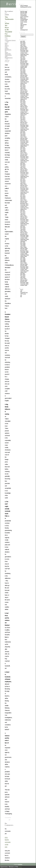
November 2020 (24, 65)
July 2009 (23, 242)
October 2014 (24, 159)
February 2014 (24, 170)
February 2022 (24, 48)
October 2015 (24, 144)
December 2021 (24, 50)
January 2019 (24, 92)
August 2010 (24, 225)
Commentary (8, 40)
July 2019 (23, 85)
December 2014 (24, 157)
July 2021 (23, 57)
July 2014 (23, 163)
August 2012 (24, 193)
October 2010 (24, 222)
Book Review (23, 14)
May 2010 (23, 229)
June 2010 (23, 228)
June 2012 (23, 196)
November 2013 (24, 174)
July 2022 (23, 41)
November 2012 (24, 190)
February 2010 (24, 233)
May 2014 (23, 166)
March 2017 (23, 121)
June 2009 (23, 243)
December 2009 (24, 235)
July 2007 (23, 274)
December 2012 (24, 188)
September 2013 (25, 176)
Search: (22, 33)
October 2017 (24, 112)
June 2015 (23, 149)
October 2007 (24, 270)
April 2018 (23, 104)
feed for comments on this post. (8, 842)
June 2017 (23, 117)
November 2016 (24, 127)
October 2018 (24, 96)
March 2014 (23, 169)
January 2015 (24, 155)
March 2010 (23, 232)
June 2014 (23, 165)
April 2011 (23, 214)
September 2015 (25, 145)
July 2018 (23, 100)
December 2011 (24, 204)
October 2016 (24, 128)
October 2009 (24, 238)
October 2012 (24, 191)
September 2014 (25, 161)
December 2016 (24, 125)
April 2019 (23, 88)
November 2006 (24, 284)
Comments (24, 292)
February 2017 (24, 123)
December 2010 (24, 220)
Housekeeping (24, 19)
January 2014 (24, 171)
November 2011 (24, 205)
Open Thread (23, 25)
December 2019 (24, 78)
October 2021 (24, 53)
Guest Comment (24, 17)
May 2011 (23, 213)
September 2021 (25, 54)
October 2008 (24, 254)
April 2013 (23, 183)
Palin (6, 47)
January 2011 (24, 218)
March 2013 (23, 184)
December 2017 (24, 109)
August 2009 (24, 241)
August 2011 (24, 209)
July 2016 (23, 132)
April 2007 (23, 277)
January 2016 (24, 140)
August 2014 (24, 162)
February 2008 (24, 264)
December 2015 (24, 141)
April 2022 (23, 45)
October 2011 (24, 207)
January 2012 (24, 203)
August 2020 (24, 67)
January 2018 (24, 108)
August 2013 (24, 178)
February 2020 (24, 75)
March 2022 (23, 47)
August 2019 (24, 83)
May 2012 (23, 197)
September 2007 (25, 271)
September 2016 (25, 129)
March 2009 (23, 247)
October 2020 (24, 66)
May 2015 (23, 150)
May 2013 (23, 182)
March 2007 (23, 279)
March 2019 (23, 90)
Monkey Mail (24, 21)
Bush (6, 43)
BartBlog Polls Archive (26, 7)
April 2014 (23, 167)
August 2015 (24, 146)
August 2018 (24, 99)
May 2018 (23, 103)
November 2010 (24, 221)
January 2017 (24, 124)
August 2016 (24, 130)
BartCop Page (24, 12)
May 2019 (23, 87)
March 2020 (23, 74)
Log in (22, 290)
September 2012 (25, 192)
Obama (7, 46)
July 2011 (23, 210)
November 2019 (24, 79)
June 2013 (23, 180)
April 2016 (23, 136)
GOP (6, 44)
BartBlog (15, 4)
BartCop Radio (24, 13)
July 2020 (23, 69)
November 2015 (24, 142)
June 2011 (23, 212)
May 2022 (23, 44)
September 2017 (25, 113)
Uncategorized (24, 30)
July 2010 (23, 226)
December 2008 (24, 251)
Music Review (24, 22)
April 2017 (23, 120)
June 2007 (23, 275)
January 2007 (24, 281)
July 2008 (23, 258)
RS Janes (6, 52)
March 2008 (23, 263)
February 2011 (24, 217)
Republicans (8, 50)
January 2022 (24, 49)
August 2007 (24, 272)
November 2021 (24, 52)
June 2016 (23, 133)
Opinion (14, 40)
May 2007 (23, 276)
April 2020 (23, 73)
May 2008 (23, 260)
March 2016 (23, 137)
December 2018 (24, 94)
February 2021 (24, 61)
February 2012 (24, 201)
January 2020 (24, 77)
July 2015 (23, 148)
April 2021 (23, 60)
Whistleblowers (9, 58)
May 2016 (23, 134)
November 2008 (24, 253)
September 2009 (25, 239)
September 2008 (25, 255)
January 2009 (24, 250)
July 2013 (23, 179)
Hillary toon (23, 18)
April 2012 (23, 199)
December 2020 (24, 64)
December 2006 (24, 283)
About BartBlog (24, 6)
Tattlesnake (8, 54)
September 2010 (25, 224)
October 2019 (24, 81)
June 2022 (23, 43)
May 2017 (23, 119)
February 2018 (24, 107)
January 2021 (24, 62)
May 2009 (23, 245)
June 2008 (23, 259)
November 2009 (24, 237)
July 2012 (23, 195)
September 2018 (25, 98)
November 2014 (24, 158)
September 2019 (25, 82)
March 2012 (23, 200)
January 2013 (24, 187)
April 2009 (23, 246)
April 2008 (23, 262)
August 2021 (24, 56)
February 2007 (24, 280)
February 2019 (24, 91)
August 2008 (24, 256)
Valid (23, 294)
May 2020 (23, 71)
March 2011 (23, 216)
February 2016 (24, 138)
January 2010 (24, 234)
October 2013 (24, 175)
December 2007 (24, 267)
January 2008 (24, 266)
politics (7, 48)
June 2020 (23, 70)
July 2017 (23, 116)
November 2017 (24, 111)
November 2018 (24, 95)
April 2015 (23, 151)
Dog (20, 867)
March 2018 (23, 106)
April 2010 (23, 230)
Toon (21, 29)
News (22, 23)
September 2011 (25, 208)
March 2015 (23, 153)
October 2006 (24, 285)
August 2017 (24, 115)
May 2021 (23, 58)
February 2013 (24, 186)
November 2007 (24, 268)
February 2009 (24, 249)
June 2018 (23, 102)
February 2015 (24, 154)
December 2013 (24, 172)
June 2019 (23, 86)
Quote (22, 27)
